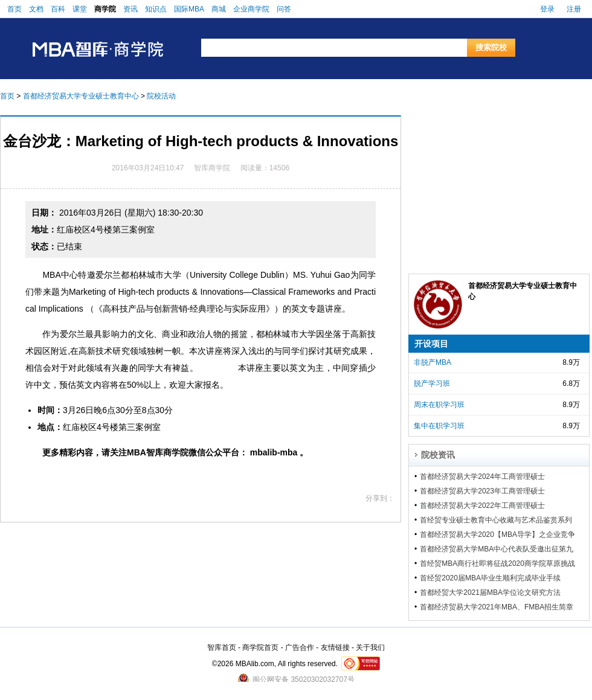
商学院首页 (260, 647)
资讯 (130, 9)
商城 (219, 9)
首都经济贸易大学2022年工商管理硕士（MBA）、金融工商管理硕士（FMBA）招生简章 (496, 506)
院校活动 (161, 96)
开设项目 (431, 344)
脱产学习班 (432, 384)
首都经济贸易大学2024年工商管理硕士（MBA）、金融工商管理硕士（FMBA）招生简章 (496, 477)
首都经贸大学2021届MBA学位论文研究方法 (490, 592)
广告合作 (300, 647)
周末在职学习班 (439, 405)
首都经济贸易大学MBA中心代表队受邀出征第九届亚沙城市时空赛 (497, 549)
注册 (574, 9)
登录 (547, 9)
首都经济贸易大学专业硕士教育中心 (81, 96)
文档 (36, 9)
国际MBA (189, 9)
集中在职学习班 (439, 426)
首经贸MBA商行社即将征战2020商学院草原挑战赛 (497, 564)
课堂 (80, 9)
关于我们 (370, 647)
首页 (14, 9)
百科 (58, 9)
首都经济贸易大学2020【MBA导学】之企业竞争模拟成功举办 (497, 535)
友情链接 (335, 647)
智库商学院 (212, 168)
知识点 (156, 9)
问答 (284, 9)
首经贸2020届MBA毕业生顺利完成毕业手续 (490, 578)
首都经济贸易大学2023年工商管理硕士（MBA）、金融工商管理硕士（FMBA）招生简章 (496, 491)
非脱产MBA (433, 362)
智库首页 (222, 647)
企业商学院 (251, 9)
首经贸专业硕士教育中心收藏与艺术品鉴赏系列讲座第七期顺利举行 (496, 520)
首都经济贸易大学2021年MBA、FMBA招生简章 (497, 607)
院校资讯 (438, 455)
